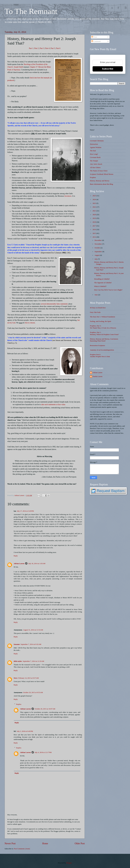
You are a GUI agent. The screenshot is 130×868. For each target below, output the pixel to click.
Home (45, 843)
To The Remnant (31, 11)
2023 (94, 203)
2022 (94, 207)
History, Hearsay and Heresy (100, 181)
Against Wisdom (96, 147)
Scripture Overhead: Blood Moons (102, 174)
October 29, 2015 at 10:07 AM (45, 709)
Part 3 (42, 48)
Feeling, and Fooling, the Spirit (101, 321)
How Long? (94, 154)
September (98, 252)
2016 (94, 230)
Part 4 (47, 48)
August (97, 255)
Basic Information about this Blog (101, 184)
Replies (19, 704)
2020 (94, 215)
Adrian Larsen (19, 564)
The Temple (94, 161)
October (98, 248)
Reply (16, 556)
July (96, 259)
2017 (94, 226)
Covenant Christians (97, 141)
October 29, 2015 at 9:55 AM (33, 692)
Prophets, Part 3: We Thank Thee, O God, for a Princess (103, 327)
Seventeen (68, 196)
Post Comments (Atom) (22, 849)
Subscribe (108, 69)
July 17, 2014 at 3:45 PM (25, 511)
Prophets (93, 177)
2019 (94, 218)
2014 (94, 237)
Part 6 (58, 48)
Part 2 (37, 48)
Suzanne (17, 644)
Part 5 (53, 48)
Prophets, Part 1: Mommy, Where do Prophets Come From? (104, 333)
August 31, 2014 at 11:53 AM (33, 630)
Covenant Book (95, 157)
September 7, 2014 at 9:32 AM (31, 644)
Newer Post (10, 843)
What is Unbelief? (100, 286)
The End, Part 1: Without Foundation (102, 317)
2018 (94, 222)
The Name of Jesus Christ (99, 171)
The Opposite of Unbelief (103, 283)
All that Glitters (95, 168)
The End (93, 151)
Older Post (80, 843)
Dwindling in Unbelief (102, 279)
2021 (94, 211)
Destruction (94, 144)
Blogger (69, 863)
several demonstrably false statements (54, 304)
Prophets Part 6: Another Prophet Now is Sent (100, 356)
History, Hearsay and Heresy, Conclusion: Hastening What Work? (104, 340)
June (96, 295)
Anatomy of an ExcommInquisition (102, 350)
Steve (16, 678)
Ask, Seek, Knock (96, 164)
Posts (94, 37)
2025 (94, 196)
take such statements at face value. (53, 404)
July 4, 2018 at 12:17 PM (43, 752)
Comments (96, 41)
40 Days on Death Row (98, 308)
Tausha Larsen (98, 376)
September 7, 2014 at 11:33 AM (33, 661)
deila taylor (18, 661)
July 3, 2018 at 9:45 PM (25, 731)
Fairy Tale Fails (95, 312)
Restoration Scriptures (98, 346)
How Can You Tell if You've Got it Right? (108, 290)
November (98, 244)
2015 (94, 233)
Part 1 (31, 48)
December (98, 240)
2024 (94, 200)
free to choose (30, 323)
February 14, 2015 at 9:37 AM (28, 678)
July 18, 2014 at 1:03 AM (37, 564)
